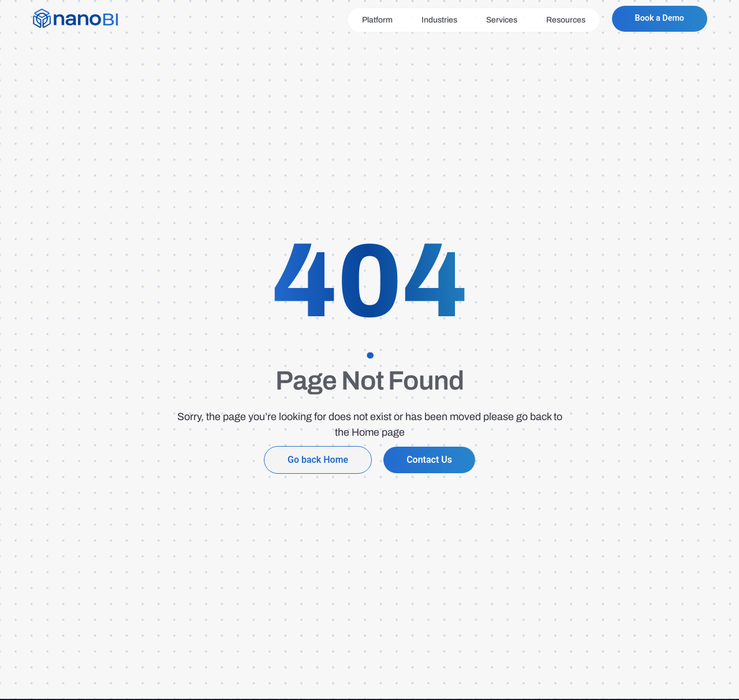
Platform (372, 20)
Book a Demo (657, 19)
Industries (434, 20)
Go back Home (318, 460)
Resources (560, 20)
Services (496, 20)
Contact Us (429, 460)
